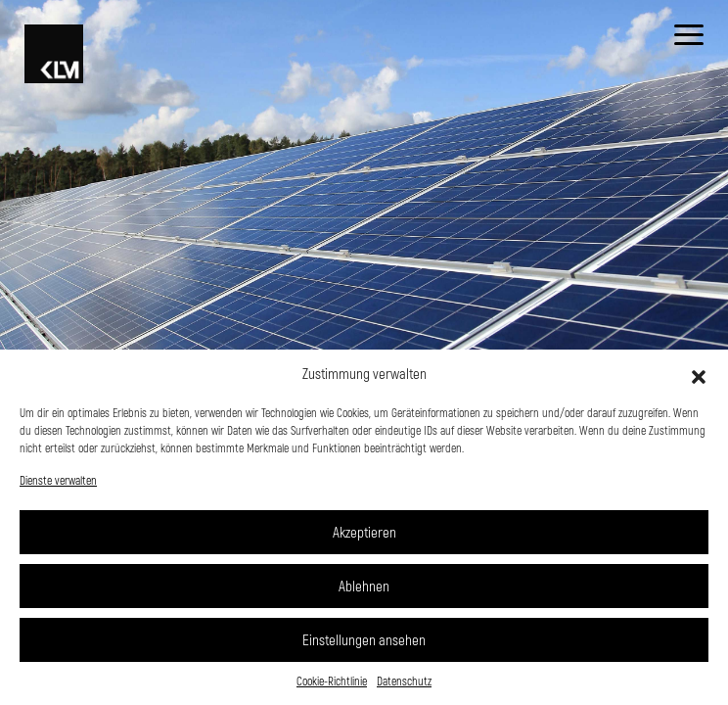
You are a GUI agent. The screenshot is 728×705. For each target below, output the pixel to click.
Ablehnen (364, 586)
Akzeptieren (364, 532)
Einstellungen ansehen (364, 639)
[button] (699, 374)
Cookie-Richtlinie (332, 681)
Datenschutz (404, 681)
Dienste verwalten (58, 480)
